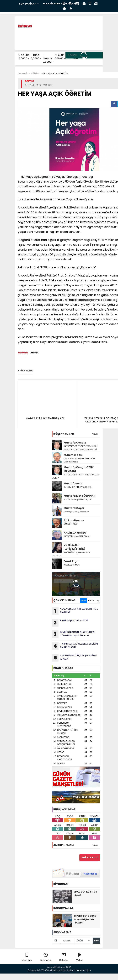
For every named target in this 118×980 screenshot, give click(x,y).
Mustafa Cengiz (75, 443)
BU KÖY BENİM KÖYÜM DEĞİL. (78, 487)
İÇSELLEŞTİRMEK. (72, 565)
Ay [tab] (98, 601)
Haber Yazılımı (83, 970)
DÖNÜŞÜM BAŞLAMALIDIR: (77, 512)
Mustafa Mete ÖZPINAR (80, 496)
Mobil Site (27, 957)
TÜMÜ (95, 434)
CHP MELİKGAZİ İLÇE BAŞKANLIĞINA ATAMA (74, 658)
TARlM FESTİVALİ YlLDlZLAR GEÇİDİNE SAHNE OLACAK (75, 646)
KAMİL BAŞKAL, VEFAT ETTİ (70, 623)
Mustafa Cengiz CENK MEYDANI (79, 469)
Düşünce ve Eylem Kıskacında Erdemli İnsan (79, 460)
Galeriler (64, 957)
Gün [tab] (84, 601)
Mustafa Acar (73, 483)
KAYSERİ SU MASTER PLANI (77, 536)
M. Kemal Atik (73, 455)
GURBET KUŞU (71, 524)
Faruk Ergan (72, 561)
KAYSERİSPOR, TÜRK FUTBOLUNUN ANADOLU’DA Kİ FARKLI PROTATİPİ (81, 448)
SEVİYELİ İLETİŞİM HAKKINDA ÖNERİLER (71, 554)
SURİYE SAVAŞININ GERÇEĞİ (77, 499)
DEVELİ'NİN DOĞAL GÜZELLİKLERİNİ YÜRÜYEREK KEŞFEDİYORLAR (73, 634)
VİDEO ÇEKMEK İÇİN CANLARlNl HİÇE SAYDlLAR (75, 611)
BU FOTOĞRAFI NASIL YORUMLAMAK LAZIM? (75, 476)
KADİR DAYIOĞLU (75, 533)
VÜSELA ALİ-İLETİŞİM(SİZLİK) (74, 547)
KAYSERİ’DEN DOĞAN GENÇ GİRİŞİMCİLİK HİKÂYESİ (85, 919)
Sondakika (46, 957)
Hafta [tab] (91, 601)
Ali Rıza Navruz (74, 520)
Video (79, 957)
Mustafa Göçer (74, 508)
